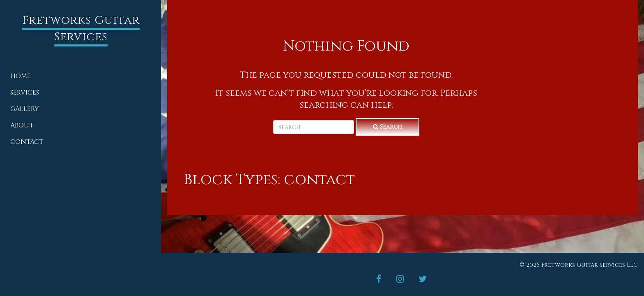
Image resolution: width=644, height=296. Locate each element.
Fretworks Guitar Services (81, 29)
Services (25, 92)
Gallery (25, 109)
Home (21, 76)
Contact (27, 142)
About (22, 125)
